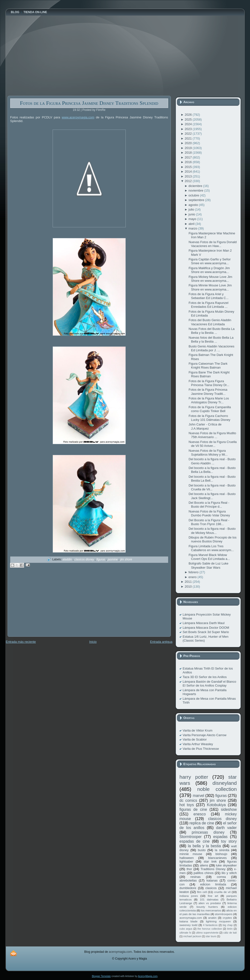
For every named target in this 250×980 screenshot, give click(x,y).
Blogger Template (101, 976)
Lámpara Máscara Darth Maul (204, 623)
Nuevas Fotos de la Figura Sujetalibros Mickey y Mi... (208, 453)
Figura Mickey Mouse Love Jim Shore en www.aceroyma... (210, 279)
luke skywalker (226, 865)
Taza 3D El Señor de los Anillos (205, 677)
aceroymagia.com (191, 918)
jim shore (126, 559)
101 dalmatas (209, 899)
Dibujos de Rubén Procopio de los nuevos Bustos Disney (213, 539)
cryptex (227, 918)
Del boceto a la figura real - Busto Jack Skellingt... (212, 496)
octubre (194, 195)
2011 (189, 582)
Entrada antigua (161, 642)
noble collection (217, 789)
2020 (189, 143)
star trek (210, 861)
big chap (228, 925)
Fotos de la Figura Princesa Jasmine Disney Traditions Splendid (89, 103)
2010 (189, 587)
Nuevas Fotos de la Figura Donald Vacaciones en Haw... (213, 244)
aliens (204, 865)
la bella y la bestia (204, 846)
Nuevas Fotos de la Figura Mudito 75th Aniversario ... (212, 435)
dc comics (188, 800)
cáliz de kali (230, 933)
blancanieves (217, 858)
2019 (189, 148)
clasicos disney (85, 559)
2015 (189, 167)
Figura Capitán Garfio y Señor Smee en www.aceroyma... (210, 261)
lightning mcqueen (218, 921)
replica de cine (202, 823)
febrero (194, 572)
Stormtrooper (191, 837)
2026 (189, 115)
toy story (229, 841)
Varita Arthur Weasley (198, 744)
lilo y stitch (229, 873)
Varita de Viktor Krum (198, 730)
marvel (198, 796)
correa (221, 877)
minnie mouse (191, 854)
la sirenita (222, 850)
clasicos (211, 888)
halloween (187, 858)
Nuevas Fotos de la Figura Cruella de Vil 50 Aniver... (213, 444)
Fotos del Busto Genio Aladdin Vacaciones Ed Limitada (210, 322)
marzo (193, 228)
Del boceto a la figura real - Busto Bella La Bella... (212, 470)
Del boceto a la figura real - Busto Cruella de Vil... (212, 487)
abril (192, 224)
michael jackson (192, 936)
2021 (189, 138)
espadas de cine (195, 841)
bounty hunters (207, 907)
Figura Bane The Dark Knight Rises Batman (209, 374)
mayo (193, 219)
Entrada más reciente (21, 642)
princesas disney (208, 832)
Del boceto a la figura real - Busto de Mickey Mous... (212, 531)
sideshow (229, 809)
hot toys (187, 805)
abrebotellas (188, 880)
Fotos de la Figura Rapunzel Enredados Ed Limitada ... (208, 305)
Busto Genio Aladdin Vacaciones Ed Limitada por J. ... (212, 348)
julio (192, 209)
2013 (189, 176)
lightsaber (186, 861)
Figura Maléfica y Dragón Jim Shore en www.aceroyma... (209, 270)
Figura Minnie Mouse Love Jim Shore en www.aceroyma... (210, 287)
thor (189, 869)
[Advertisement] (44, 606)
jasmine (113, 559)
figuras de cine (193, 809)
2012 (189, 181)
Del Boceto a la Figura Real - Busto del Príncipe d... (209, 505)
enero (193, 577)
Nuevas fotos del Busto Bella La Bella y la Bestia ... (211, 340)
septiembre (197, 200)
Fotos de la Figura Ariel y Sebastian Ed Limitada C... (209, 296)
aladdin (67, 559)
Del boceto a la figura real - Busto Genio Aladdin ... (212, 461)
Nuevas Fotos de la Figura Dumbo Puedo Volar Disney (209, 513)
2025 (189, 119)
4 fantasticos (210, 925)
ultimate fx (185, 933)
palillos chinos (203, 873)
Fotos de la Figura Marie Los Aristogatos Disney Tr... (209, 400)
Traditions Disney (213, 869)
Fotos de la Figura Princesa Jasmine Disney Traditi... (208, 392)
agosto (194, 205)
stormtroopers (224, 914)
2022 (189, 134)
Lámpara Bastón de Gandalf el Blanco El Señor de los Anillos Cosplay (210, 684)
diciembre (196, 186)
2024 (189, 124)
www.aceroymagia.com (78, 117)
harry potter (194, 777)
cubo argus (186, 929)
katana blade (189, 921)
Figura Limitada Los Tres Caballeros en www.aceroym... (211, 548)
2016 (189, 162)
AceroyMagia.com (148, 976)
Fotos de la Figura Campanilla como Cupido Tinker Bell (210, 409)
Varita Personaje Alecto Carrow (205, 735)
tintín (230, 929)
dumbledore (188, 888)
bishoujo (221, 854)
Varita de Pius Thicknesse (201, 749)
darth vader (226, 828)
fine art (213, 896)
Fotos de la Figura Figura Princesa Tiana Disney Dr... (209, 383)
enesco (200, 814)
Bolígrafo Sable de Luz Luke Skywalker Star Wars (208, 565)
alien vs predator (210, 903)
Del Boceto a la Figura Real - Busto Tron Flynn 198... (209, 522)
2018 (189, 153)
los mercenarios (211, 910)
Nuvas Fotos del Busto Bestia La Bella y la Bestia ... (212, 331)
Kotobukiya (216, 805)
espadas (220, 837)
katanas (212, 880)
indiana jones (189, 896)
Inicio (93, 642)
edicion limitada (213, 884)
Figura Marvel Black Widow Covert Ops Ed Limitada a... (209, 557)
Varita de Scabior (195, 739)
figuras (101, 559)
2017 (189, 157)
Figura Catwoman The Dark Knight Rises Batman (208, 366)
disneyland (225, 783)
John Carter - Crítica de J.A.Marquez (205, 426)
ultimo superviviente (207, 933)
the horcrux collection (210, 929)
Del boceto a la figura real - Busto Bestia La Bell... (212, 479)
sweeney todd (188, 925)
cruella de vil (222, 892)
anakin (212, 918)
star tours (211, 936)
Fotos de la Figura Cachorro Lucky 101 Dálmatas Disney (209, 418)
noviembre (196, 190)
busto (202, 850)
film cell (202, 892)
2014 (189, 172)
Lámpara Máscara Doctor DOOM (206, 628)
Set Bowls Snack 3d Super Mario (206, 632)
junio (192, 214)
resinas (195, 877)
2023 (189, 129)
